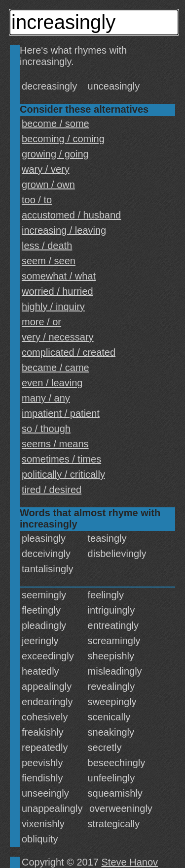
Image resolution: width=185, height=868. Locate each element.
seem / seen (49, 261)
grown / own (48, 185)
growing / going (55, 154)
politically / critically (63, 474)
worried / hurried (57, 291)
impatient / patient (61, 413)
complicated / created (69, 352)
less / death (47, 246)
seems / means (55, 444)
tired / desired (52, 490)
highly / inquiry (53, 307)
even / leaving (52, 383)
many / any (46, 398)
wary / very (46, 169)
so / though (46, 429)
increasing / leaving (64, 230)
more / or (41, 322)
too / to (37, 200)
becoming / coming (63, 139)
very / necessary (58, 337)
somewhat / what (59, 276)
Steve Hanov (130, 862)
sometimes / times (61, 459)
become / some (55, 124)
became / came (55, 368)
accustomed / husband (71, 215)
